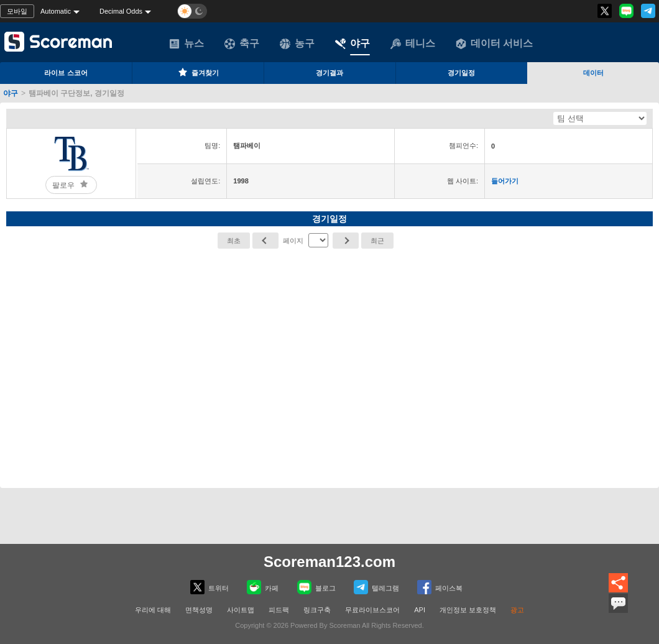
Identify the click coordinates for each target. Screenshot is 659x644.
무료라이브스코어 (372, 610)
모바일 (17, 11)
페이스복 (440, 587)
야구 (353, 44)
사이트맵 (241, 610)
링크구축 (317, 610)
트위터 (210, 587)
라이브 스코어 (66, 73)
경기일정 (461, 73)
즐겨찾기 (198, 72)
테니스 (413, 44)
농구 (297, 44)
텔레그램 (376, 587)
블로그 (316, 587)
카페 (263, 587)
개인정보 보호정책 (468, 610)
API (420, 610)
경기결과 (329, 73)
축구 (242, 44)
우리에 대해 (153, 610)
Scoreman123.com (329, 562)
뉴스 (187, 44)
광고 (517, 610)
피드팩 (279, 610)
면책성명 (199, 610)
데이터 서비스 (494, 44)
